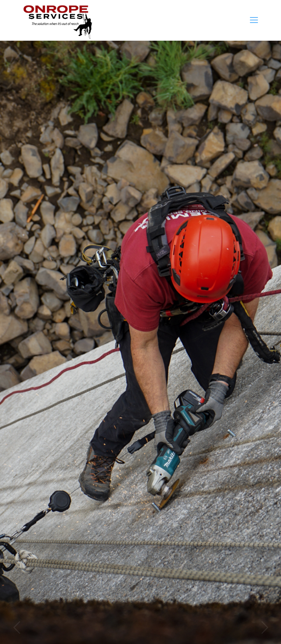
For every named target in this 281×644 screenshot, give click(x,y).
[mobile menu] (254, 20)
